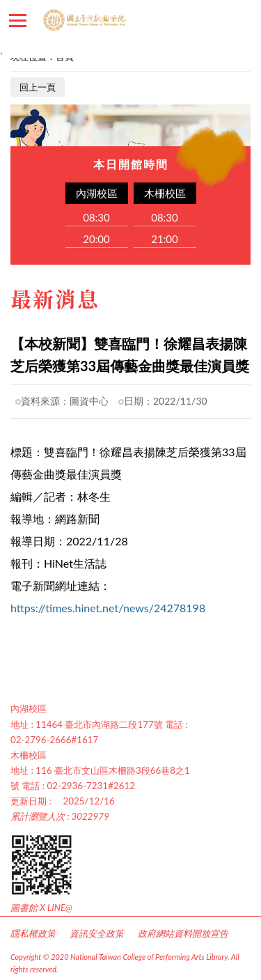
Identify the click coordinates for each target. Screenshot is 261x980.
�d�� (209, 21)
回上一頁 (38, 87)
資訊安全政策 (97, 933)
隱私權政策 (33, 933)
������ (18, 21)
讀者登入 (244, 21)
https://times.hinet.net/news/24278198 (108, 608)
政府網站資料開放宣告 (183, 933)
